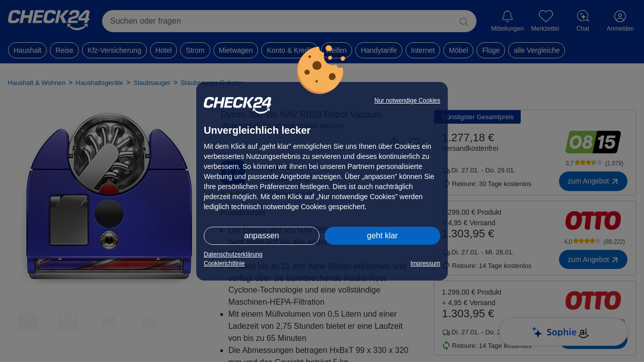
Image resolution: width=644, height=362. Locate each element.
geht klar (382, 236)
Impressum (425, 263)
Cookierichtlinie (224, 263)
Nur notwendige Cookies (407, 101)
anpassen (261, 236)
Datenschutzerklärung (233, 254)
